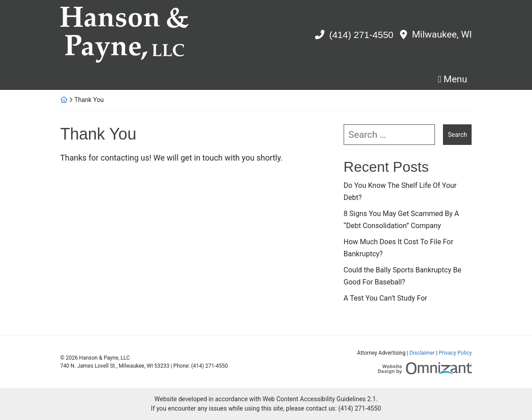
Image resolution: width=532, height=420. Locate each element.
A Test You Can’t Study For (385, 298)
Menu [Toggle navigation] (455, 79)
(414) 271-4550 (362, 35)
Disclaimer (422, 353)
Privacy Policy (455, 353)
